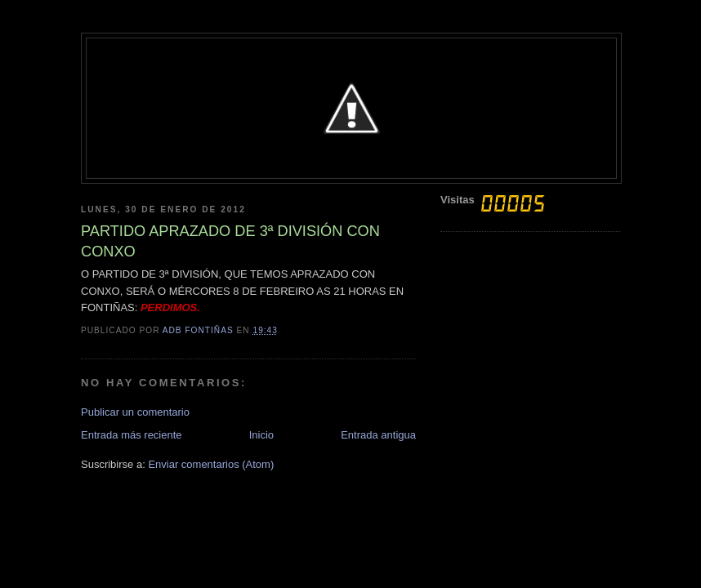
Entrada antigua (378, 435)
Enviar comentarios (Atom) (211, 464)
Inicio (261, 435)
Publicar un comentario (135, 412)
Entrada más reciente (132, 435)
